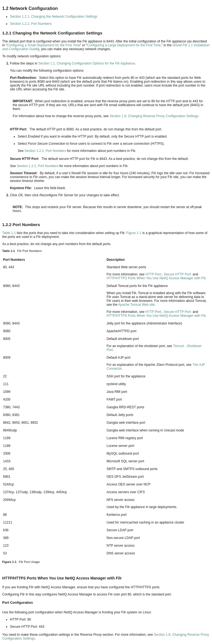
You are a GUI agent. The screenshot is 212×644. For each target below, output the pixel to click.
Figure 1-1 (134, 233)
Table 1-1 (9, 233)
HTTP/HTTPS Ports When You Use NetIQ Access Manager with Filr (156, 278)
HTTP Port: (154, 274)
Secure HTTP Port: (178, 274)
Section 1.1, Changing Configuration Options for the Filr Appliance (87, 63)
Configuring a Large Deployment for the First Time (124, 45)
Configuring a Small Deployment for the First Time (43, 45)
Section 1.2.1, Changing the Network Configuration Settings (54, 17)
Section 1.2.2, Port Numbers (31, 24)
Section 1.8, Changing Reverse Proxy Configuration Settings (154, 116)
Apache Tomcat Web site (136, 305)
